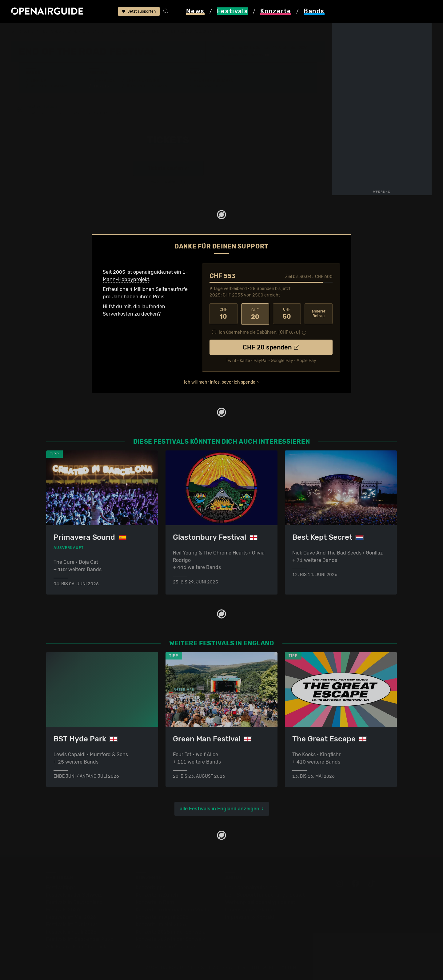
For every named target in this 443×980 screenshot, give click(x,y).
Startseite (23, 31)
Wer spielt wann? (49, 86)
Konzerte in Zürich (157, 895)
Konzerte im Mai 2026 (161, 924)
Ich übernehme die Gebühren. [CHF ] (259, 332)
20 (255, 314)
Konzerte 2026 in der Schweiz (170, 939)
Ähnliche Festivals (147, 86)
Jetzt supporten (139, 12)
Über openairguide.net (251, 887)
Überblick (104, 81)
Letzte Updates (143, 81)
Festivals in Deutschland (74, 902)
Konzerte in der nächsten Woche (173, 910)
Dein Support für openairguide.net (265, 895)
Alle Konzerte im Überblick (166, 947)
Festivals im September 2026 (80, 939)
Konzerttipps (150, 887)
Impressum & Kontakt (250, 917)
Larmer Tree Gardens (244, 55)
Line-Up (39, 81)
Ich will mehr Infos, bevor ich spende (220, 382)
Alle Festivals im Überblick (76, 947)
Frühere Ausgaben (214, 81)
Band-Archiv (207, 86)
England (77, 31)
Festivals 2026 (63, 910)
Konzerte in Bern (155, 902)
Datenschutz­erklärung (251, 910)
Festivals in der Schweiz (74, 895)
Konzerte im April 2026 (162, 917)
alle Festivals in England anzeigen (220, 809)
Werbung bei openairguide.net (260, 902)
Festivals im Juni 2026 (72, 924)
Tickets (101, 86)
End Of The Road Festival (119, 31)
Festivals (51, 31)
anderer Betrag (319, 314)
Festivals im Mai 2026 (71, 917)
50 (287, 314)
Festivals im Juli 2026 (71, 932)
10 (223, 314)
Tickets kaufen (168, 169)
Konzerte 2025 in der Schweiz (170, 932)
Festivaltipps (61, 887)
